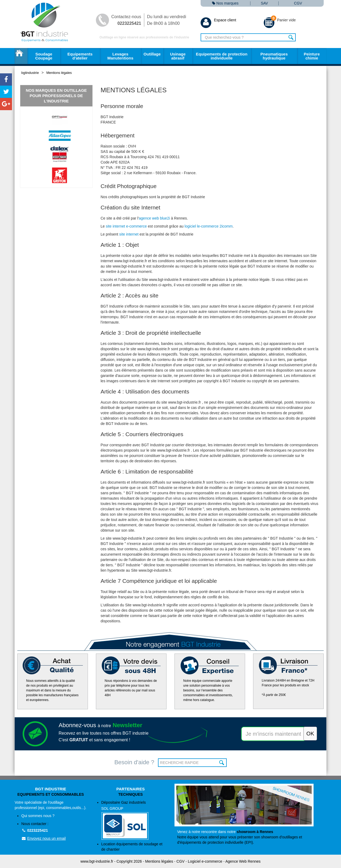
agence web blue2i (154, 218)
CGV (298, 3)
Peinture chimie (312, 56)
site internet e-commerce (126, 226)
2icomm (226, 226)
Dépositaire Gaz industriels (134, 820)
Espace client (218, 20)
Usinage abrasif (178, 56)
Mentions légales (59, 73)
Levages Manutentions (120, 56)
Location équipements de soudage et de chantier (132, 847)
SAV (264, 3)
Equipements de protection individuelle (222, 56)
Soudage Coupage (44, 56)
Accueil (21, 56)
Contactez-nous (126, 20)
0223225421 (35, 830)
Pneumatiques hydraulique (274, 56)
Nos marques (225, 3)
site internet (129, 234)
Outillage (152, 54)
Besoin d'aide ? (134, 762)
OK (222, 763)
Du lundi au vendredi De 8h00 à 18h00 (167, 20)
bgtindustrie (30, 73)
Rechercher (291, 37)
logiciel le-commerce (202, 226)
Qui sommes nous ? (38, 816)
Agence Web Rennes (243, 861)
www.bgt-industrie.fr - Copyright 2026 (111, 861)
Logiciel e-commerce (205, 861)
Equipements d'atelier (80, 56)
